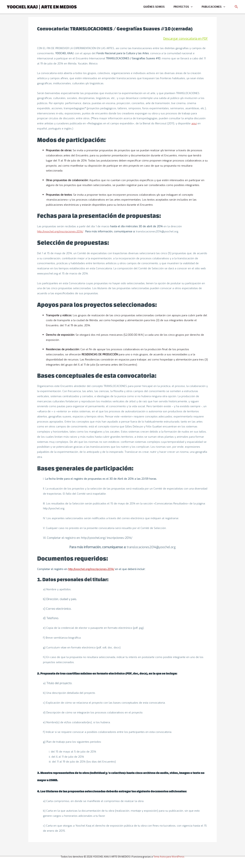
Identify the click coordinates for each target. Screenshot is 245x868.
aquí (194, 123)
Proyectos (185, 7)
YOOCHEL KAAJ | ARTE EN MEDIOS (42, 7)
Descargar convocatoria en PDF (186, 39)
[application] (192, 7)
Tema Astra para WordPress (169, 857)
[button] (236, 7)
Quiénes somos (157, 7)
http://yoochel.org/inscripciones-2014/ (60, 231)
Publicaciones (214, 7)
